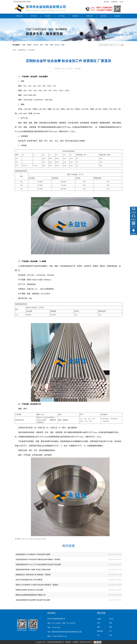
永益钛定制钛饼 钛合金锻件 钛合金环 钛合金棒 (33, 600)
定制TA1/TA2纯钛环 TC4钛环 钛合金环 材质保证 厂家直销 (37, 585)
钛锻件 (29, 45)
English (121, 2)
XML (111, 635)
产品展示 (48, 16)
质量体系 (89, 16)
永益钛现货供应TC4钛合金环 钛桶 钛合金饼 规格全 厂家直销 (38, 559)
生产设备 (62, 16)
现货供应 (103, 16)
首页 (14, 50)
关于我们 (34, 16)
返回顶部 (134, 234)
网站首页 (20, 16)
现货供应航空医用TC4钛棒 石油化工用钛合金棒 (33, 570)
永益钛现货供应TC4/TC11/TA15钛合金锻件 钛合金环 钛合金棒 (38, 564)
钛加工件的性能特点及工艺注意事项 (29, 580)
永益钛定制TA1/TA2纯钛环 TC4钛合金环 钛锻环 (33, 554)
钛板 (24, 45)
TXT (110, 631)
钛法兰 (57, 45)
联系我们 (117, 16)
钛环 (42, 45)
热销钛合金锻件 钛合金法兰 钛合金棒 (29, 590)
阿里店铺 (106, 2)
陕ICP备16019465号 (86, 642)
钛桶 (51, 45)
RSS (98, 635)
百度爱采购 (114, 2)
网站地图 (100, 631)
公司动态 (31, 50)
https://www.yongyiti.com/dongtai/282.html (34, 539)
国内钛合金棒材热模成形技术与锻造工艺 (31, 595)
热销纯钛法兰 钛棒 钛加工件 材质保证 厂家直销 (33, 575)
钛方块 (36, 45)
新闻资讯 (75, 16)
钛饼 (47, 45)
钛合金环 (22, 141)
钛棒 (63, 45)
